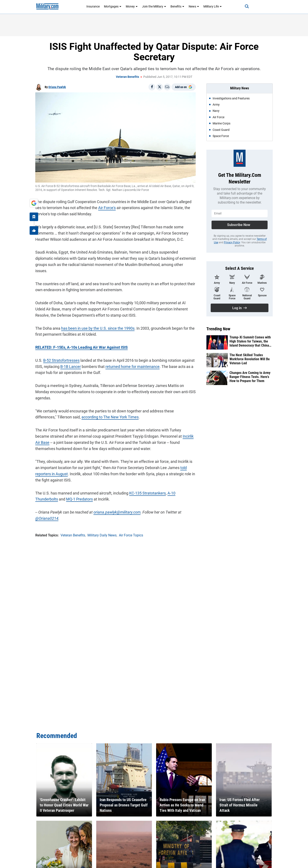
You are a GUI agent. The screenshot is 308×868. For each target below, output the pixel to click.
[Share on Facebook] (152, 87)
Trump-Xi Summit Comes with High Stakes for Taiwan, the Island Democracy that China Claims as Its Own (250, 341)
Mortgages (113, 6)
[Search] (247, 6)
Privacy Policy (232, 242)
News (194, 6)
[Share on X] (160, 87)
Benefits (177, 6)
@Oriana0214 (47, 518)
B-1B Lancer (71, 367)
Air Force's (107, 208)
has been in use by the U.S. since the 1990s (98, 328)
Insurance (93, 6)
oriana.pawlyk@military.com (117, 512)
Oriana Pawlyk (57, 87)
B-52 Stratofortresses (61, 360)
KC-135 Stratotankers (147, 493)
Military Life (213, 6)
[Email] (167, 87)
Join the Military (154, 6)
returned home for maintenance (133, 367)
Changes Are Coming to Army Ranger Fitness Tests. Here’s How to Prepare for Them (250, 377)
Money (132, 6)
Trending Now (218, 329)
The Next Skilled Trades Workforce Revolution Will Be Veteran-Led (250, 359)
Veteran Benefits (127, 77)
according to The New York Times (110, 417)
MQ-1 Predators (79, 499)
